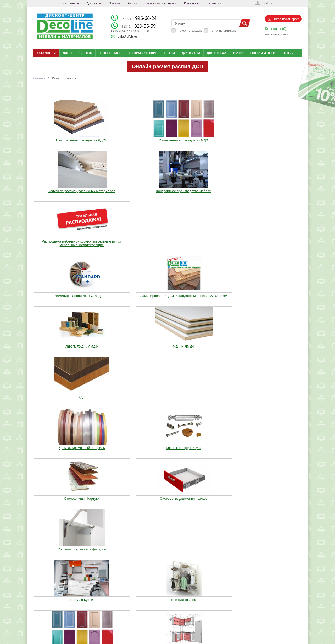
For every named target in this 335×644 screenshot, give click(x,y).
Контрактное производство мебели (222, 138)
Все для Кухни (58, 301)
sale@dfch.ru (127, 36)
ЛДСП (67, 53)
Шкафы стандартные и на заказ (113, 406)
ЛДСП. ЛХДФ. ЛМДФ (167, 194)
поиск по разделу (190, 30)
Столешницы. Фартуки (167, 251)
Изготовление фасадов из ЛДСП (58, 138)
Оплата (114, 3)
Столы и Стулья (277, 354)
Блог (167, 606)
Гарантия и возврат (161, 3)
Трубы (288, 53)
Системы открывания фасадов (277, 251)
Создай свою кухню (177, 626)
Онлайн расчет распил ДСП (167, 66)
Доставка (94, 3)
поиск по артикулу (223, 30)
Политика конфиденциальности (61, 626)
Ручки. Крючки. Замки (58, 354)
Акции (133, 3)
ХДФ (277, 194)
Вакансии (214, 3)
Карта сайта (172, 619)
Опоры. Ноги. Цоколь (277, 301)
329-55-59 (139, 26)
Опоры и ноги (263, 53)
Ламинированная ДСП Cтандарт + (58, 195)
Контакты (191, 3)
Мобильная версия (50, 631)
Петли (170, 53)
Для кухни (191, 53)
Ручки (238, 53)
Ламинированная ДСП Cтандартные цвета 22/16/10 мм (113, 197)
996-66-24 (138, 18)
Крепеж (85, 53)
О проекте (71, 3)
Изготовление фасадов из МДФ (113, 138)
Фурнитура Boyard (58, 404)
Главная (40, 78)
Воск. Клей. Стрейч (167, 354)
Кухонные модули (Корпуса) (222, 301)
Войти (267, 3)
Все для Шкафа (113, 301)
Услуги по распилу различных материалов (167, 138)
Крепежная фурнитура (113, 251)
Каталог (169, 600)
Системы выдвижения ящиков (222, 251)
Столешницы (111, 53)
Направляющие (143, 53)
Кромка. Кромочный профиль (58, 251)
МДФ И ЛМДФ (222, 194)
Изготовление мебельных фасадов (167, 303)
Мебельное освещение (222, 354)
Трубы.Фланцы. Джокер (113, 354)
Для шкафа (217, 53)
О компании (130, 600)
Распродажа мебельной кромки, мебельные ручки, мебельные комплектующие (277, 140)
